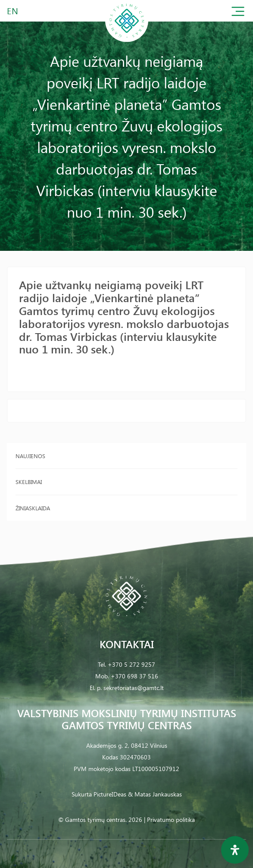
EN (13, 11)
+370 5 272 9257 (131, 664)
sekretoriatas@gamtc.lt (134, 688)
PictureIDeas (110, 794)
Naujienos (30, 456)
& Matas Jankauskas (155, 794)
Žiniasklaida (33, 508)
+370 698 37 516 (134, 676)
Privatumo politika (171, 820)
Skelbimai (29, 482)
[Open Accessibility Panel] (235, 850)
